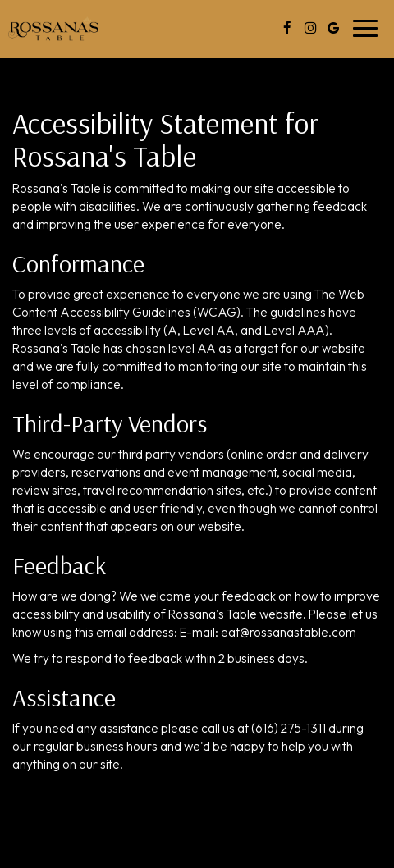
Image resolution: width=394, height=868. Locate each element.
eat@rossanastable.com (289, 632)
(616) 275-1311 (289, 728)
